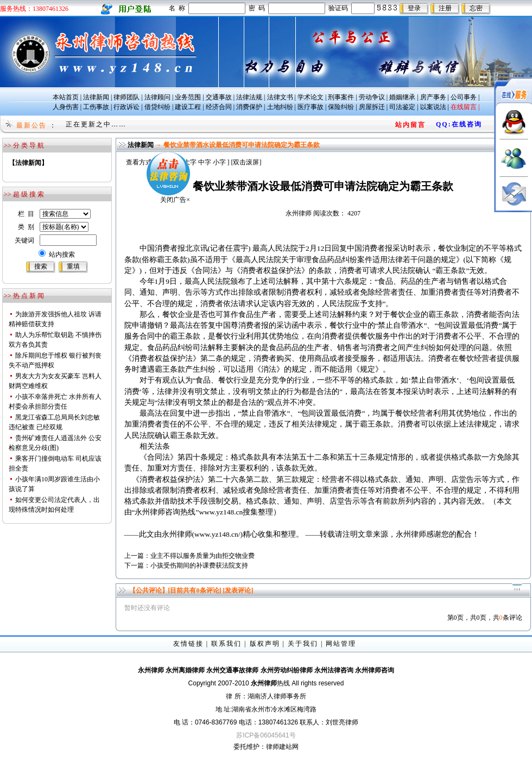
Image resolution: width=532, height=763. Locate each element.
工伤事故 (96, 107)
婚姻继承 (402, 97)
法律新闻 (96, 97)
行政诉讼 (126, 107)
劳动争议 (372, 97)
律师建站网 (282, 747)
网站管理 (341, 644)
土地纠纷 (280, 107)
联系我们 (226, 644)
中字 (205, 162)
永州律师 (299, 213)
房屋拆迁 (372, 107)
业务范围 (188, 97)
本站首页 (66, 97)
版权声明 (265, 644)
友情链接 (188, 644)
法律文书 (280, 97)
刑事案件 (341, 97)
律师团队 (126, 97)
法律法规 (249, 97)
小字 (219, 162)
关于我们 (303, 644)
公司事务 (464, 97)
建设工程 (188, 107)
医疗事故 (311, 107)
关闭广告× (164, 188)
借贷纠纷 (157, 107)
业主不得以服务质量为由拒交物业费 (202, 556)
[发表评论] (237, 590)
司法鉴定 (402, 107)
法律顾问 (157, 97)
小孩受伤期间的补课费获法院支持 (199, 565)
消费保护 (249, 107)
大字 (190, 162)
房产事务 (433, 97)
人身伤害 (66, 107)
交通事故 (219, 97)
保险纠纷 (341, 107)
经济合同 (219, 107)
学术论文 (311, 97)
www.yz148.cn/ (217, 534)
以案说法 (433, 107)
